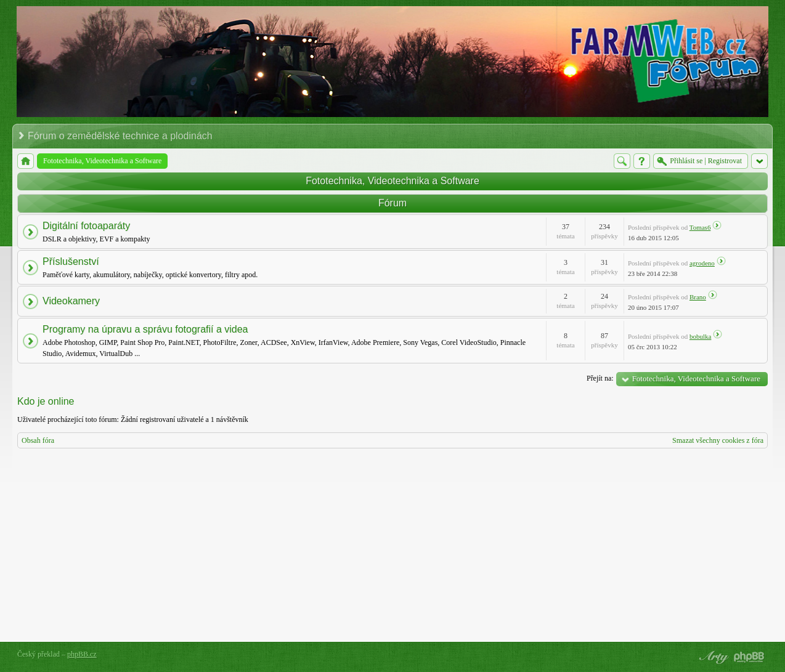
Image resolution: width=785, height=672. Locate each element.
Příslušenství (71, 261)
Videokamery (71, 301)
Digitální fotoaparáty (86, 226)
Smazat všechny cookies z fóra (718, 440)
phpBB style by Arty (712, 657)
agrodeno (702, 263)
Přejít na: (600, 378)
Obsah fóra (38, 440)
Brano (698, 297)
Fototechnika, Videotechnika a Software (392, 181)
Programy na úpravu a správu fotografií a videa (145, 329)
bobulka (700, 336)
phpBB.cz (82, 654)
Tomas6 (700, 227)
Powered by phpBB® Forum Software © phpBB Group (749, 657)
